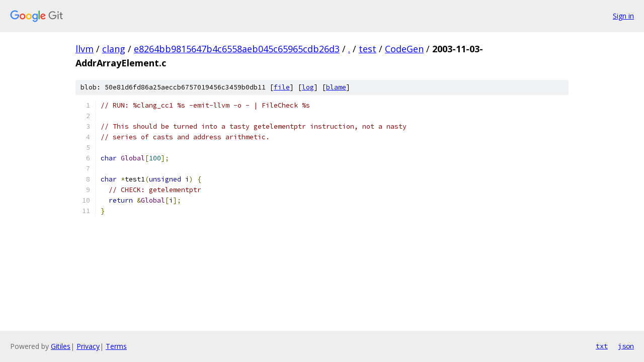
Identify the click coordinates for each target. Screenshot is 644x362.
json (626, 346)
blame (336, 87)
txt (602, 346)
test (368, 49)
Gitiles (61, 346)
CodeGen (404, 49)
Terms (116, 346)
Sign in (623, 16)
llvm (85, 49)
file (282, 87)
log (308, 87)
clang (114, 49)
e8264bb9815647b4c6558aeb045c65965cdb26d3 (237, 49)
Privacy (88, 346)
